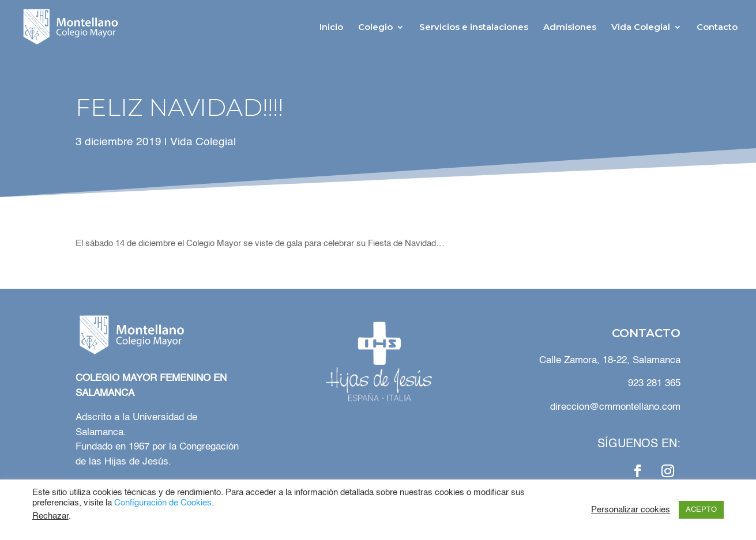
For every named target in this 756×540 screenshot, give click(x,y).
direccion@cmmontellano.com (615, 407)
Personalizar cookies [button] (631, 510)
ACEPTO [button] (701, 510)
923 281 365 (654, 384)
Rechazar (50, 516)
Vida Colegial (641, 28)
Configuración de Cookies (163, 503)
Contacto (717, 28)
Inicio (331, 28)
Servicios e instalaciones (474, 28)
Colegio (375, 28)
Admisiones (570, 28)
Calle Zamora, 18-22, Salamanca (608, 360)
